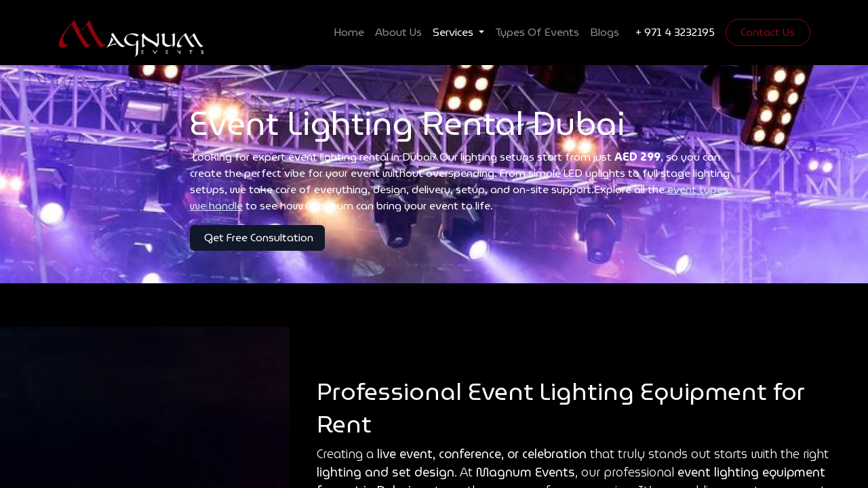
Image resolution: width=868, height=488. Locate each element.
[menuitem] (349, 33)
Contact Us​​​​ (768, 32)
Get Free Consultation (257, 238)
